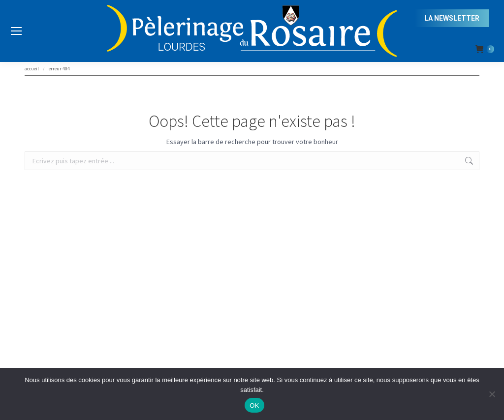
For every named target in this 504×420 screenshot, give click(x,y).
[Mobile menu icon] (16, 31)
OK (254, 405)
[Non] (492, 394)
